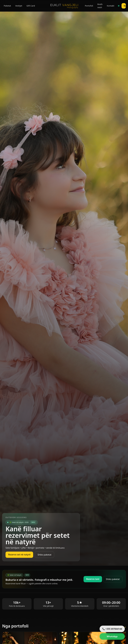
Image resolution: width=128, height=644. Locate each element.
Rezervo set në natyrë (19, 555)
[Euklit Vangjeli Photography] (64, 6)
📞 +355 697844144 (112, 629)
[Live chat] (119, 6)
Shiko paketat (44, 555)
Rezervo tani (93, 579)
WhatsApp (112, 636)
